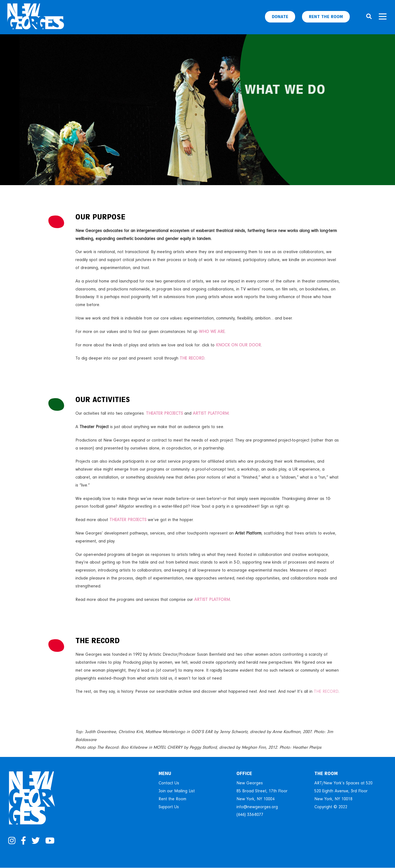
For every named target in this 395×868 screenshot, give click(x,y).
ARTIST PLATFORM (211, 413)
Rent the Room (172, 799)
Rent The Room (326, 17)
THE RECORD (326, 691)
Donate (280, 17)
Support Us (169, 807)
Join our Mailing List (177, 791)
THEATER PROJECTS (164, 413)
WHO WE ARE (212, 332)
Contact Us (169, 783)
